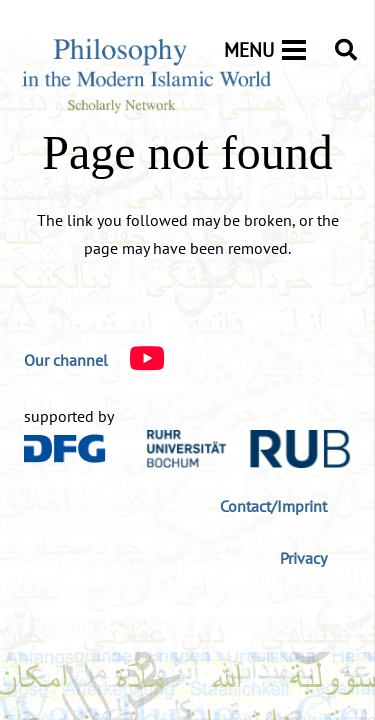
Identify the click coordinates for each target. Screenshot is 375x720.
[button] (346, 50)
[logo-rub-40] (248, 449)
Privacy (303, 558)
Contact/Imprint (273, 506)
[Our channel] (66, 360)
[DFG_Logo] (65, 448)
